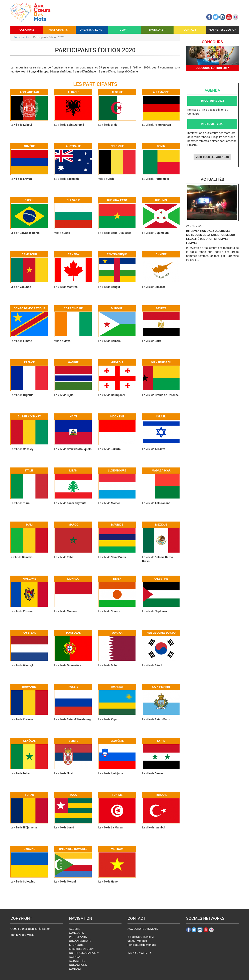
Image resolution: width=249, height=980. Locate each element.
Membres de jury (81, 949)
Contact (190, 30)
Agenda (75, 957)
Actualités (77, 961)
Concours (27, 30)
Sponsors (157, 30)
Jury (125, 30)
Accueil (75, 929)
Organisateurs (92, 30)
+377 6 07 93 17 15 (139, 953)
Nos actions (78, 965)
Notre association (223, 30)
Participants (59, 30)
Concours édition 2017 (212, 68)
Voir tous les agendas (212, 157)
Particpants (78, 937)
